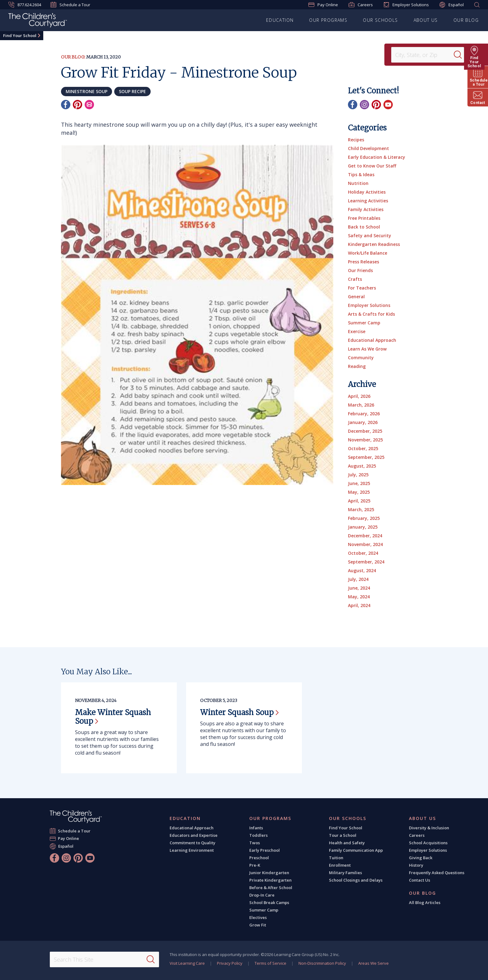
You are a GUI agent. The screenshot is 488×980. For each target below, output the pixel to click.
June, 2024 (359, 588)
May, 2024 (359, 597)
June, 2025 (359, 483)
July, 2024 (358, 579)
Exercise (357, 331)
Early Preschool (265, 850)
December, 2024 (365, 536)
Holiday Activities (367, 192)
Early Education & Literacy (377, 157)
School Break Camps (269, 902)
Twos (255, 843)
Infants (256, 828)
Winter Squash (239, 712)
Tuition (336, 858)
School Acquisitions (428, 843)
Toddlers (258, 835)
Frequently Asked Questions (437, 873)
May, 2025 (359, 492)
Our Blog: (73, 57)
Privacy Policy (230, 963)
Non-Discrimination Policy (322, 963)
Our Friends (360, 270)
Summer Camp (364, 323)
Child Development (368, 148)
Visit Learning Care (187, 963)
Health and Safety (347, 843)
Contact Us (420, 880)
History (416, 865)
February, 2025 (364, 518)
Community (361, 358)
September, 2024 (366, 562)
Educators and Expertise (194, 835)
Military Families (345, 873)
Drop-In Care (262, 895)
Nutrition (358, 183)
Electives (258, 917)
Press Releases (364, 262)
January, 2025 (363, 527)
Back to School (364, 227)
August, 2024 (362, 570)
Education (280, 20)
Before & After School (271, 888)
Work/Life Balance (368, 253)
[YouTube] (388, 105)
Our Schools (380, 20)
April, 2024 (359, 605)
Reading (357, 366)
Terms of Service (270, 963)
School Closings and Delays (356, 880)
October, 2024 (363, 553)
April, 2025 (359, 501)
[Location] (425, 55)
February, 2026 (364, 414)
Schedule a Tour (70, 5)
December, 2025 (365, 431)
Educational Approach (372, 340)
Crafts (355, 279)
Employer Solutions (406, 5)
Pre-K (255, 865)
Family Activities (366, 209)
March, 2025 (361, 509)
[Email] (89, 105)
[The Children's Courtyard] (38, 21)
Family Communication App (356, 850)
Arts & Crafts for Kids (371, 314)
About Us (426, 20)
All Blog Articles (425, 902)
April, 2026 (359, 396)
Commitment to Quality (192, 843)
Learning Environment (192, 850)
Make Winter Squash (113, 717)
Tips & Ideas (361, 174)
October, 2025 (363, 448)
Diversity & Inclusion (429, 828)
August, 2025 (362, 466)
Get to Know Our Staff (372, 166)
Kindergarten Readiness (374, 244)
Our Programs (328, 20)
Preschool (259, 858)
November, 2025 (365, 440)
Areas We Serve (373, 963)
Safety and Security (370, 236)
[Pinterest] (77, 105)
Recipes (356, 140)
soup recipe (132, 91)
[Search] (461, 55)
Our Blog (466, 20)
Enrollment (340, 865)
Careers (361, 5)
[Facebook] (66, 105)
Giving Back (421, 858)
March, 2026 (361, 405)
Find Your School (20, 35)
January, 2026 (363, 422)
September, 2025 (366, 457)
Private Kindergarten (270, 880)
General (356, 297)
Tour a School (343, 835)
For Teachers (362, 288)
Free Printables (364, 218)
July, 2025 (358, 475)
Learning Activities (368, 201)
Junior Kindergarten (269, 873)
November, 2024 (365, 544)
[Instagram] (364, 105)
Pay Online (323, 5)
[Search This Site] (104, 959)
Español (452, 5)
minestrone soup (87, 91)
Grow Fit (258, 925)
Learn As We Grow (367, 349)
